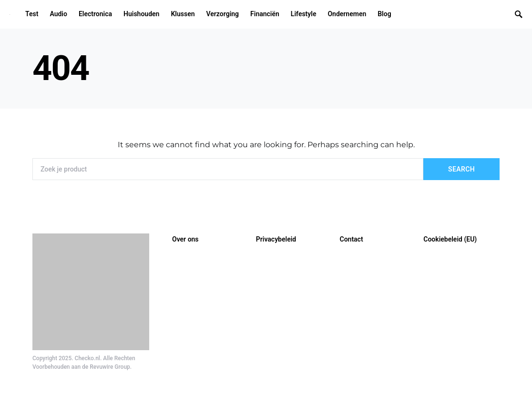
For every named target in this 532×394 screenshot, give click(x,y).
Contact (352, 239)
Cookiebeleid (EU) (450, 239)
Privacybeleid (276, 239)
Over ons (185, 239)
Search (461, 169)
